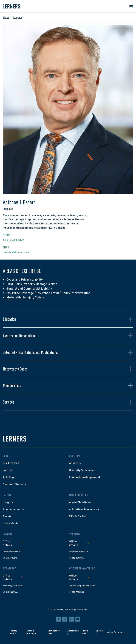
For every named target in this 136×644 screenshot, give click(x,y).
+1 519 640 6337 (13, 240)
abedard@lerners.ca (16, 252)
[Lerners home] (12, 6)
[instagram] (65, 619)
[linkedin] (71, 619)
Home (6, 17)
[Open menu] (131, 6)
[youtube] (78, 619)
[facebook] (58, 619)
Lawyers (18, 17)
